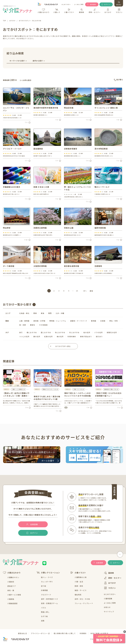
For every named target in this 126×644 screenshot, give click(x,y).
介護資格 (11, 599)
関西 (50, 313)
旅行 (21, 332)
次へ (85, 291)
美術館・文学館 (39, 321)
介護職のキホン (13, 577)
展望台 (33, 325)
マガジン (110, 588)
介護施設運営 (12, 603)
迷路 (43, 621)
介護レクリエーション (48, 573)
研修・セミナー (113, 578)
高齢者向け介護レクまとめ (111, 389)
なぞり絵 (44, 616)
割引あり (99, 336)
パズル (44, 608)
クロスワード (46, 595)
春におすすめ (32, 332)
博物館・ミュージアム (58, 321)
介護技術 (11, 582)
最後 (91, 291)
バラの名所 (98, 332)
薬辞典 (109, 573)
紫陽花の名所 (112, 332)
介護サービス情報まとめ (18, 389)
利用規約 (83, 633)
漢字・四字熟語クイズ (50, 599)
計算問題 (44, 590)
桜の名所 (87, 332)
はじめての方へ (66, 4)
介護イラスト (78, 573)
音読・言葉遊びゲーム (50, 603)
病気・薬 (11, 590)
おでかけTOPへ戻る (63, 346)
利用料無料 (72, 336)
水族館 (103, 321)
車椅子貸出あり (86, 336)
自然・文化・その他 (82, 599)
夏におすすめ (46, 332)
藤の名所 (37, 336)
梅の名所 (60, 336)
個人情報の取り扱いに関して (65, 633)
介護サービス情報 (14, 595)
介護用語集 (108, 599)
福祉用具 (78, 595)
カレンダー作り (47, 582)
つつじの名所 (24, 336)
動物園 (94, 321)
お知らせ (107, 607)
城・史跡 (23, 325)
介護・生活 (79, 582)
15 (77, 291)
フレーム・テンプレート (84, 603)
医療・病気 (79, 586)
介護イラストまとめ (79, 389)
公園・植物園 (24, 321)
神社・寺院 (113, 321)
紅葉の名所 (48, 336)
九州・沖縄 (60, 313)
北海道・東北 (24, 313)
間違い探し (45, 612)
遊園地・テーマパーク (79, 321)
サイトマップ (109, 612)
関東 (35, 313)
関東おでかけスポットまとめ (50, 389)
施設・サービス (81, 590)
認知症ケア (12, 586)
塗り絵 (44, 586)
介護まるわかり (12, 573)
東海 (43, 313)
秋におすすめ (60, 332)
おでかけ (110, 583)
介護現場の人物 (81, 577)
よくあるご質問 (79, 4)
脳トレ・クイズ (47, 577)
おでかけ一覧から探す (17, 304)
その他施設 (43, 325)
